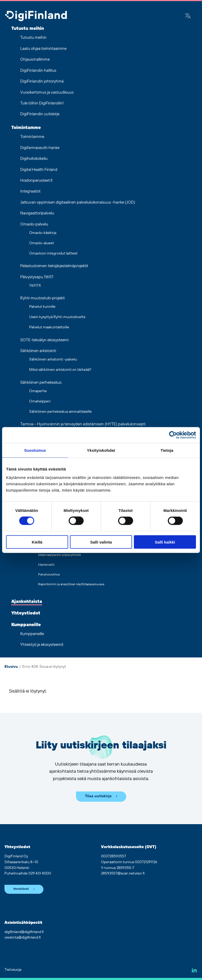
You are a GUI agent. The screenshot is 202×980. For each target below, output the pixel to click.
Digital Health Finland (39, 170)
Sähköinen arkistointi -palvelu (53, 359)
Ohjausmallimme (35, 59)
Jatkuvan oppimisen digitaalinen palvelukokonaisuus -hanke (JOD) (78, 202)
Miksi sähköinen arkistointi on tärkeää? (60, 370)
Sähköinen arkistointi (38, 351)
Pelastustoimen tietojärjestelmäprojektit (54, 266)
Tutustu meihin (28, 28)
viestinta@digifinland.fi (23, 938)
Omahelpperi (40, 401)
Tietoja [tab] (167, 450)
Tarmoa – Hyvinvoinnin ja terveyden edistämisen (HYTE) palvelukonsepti (83, 424)
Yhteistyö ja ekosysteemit (42, 645)
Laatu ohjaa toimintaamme (43, 49)
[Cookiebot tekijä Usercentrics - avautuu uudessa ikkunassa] (173, 435)
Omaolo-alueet (42, 243)
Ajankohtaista (27, 602)
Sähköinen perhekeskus (41, 383)
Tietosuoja (13, 970)
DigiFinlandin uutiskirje (40, 114)
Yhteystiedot (26, 613)
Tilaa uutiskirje (98, 796)
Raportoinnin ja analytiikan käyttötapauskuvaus (71, 584)
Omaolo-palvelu (34, 224)
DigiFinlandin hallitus (38, 71)
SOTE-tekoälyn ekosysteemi (44, 340)
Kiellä (37, 542)
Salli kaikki (165, 542)
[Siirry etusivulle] (36, 16)
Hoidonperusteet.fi (36, 181)
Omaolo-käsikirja (43, 233)
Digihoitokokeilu (34, 159)
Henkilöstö (21, 889)
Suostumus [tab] (35, 450)
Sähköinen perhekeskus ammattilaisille (60, 412)
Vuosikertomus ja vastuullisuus (47, 92)
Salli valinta (101, 542)
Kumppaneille (26, 625)
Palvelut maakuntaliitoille (49, 327)
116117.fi (35, 286)
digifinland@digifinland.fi (24, 932)
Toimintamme (26, 128)
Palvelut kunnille (42, 307)
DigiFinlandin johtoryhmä (42, 81)
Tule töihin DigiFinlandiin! (42, 103)
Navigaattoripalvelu (37, 213)
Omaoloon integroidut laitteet (53, 253)
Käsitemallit (46, 565)
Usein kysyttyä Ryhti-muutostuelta (57, 317)
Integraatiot (30, 191)
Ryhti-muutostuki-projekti (42, 298)
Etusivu (11, 667)
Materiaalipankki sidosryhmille (60, 555)
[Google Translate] (188, 16)
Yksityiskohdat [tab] (101, 450)
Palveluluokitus (49, 575)
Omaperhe (38, 391)
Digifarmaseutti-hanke (40, 148)
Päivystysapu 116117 (37, 277)
